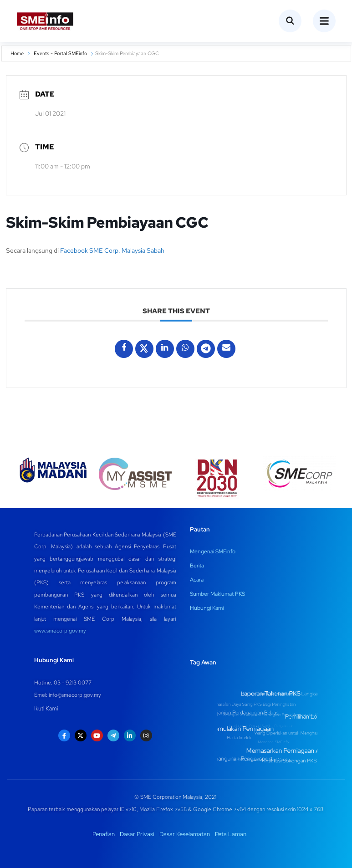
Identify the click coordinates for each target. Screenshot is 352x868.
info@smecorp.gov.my (75, 695)
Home (17, 53)
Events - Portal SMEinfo (60, 53)
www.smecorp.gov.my (60, 631)
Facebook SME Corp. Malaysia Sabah (112, 250)
